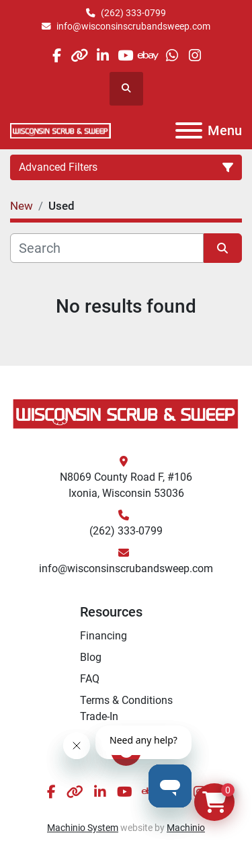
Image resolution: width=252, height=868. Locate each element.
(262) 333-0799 (133, 13)
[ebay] (149, 55)
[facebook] (56, 55)
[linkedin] (102, 55)
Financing (103, 636)
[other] (80, 55)
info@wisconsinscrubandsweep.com (133, 26)
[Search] (107, 248)
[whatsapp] (172, 55)
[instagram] (195, 55)
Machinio (186, 828)
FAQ (90, 679)
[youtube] (125, 55)
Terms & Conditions (126, 700)
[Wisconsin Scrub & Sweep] (126, 413)
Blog (91, 657)
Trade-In (99, 716)
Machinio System (83, 828)
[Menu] (189, 130)
